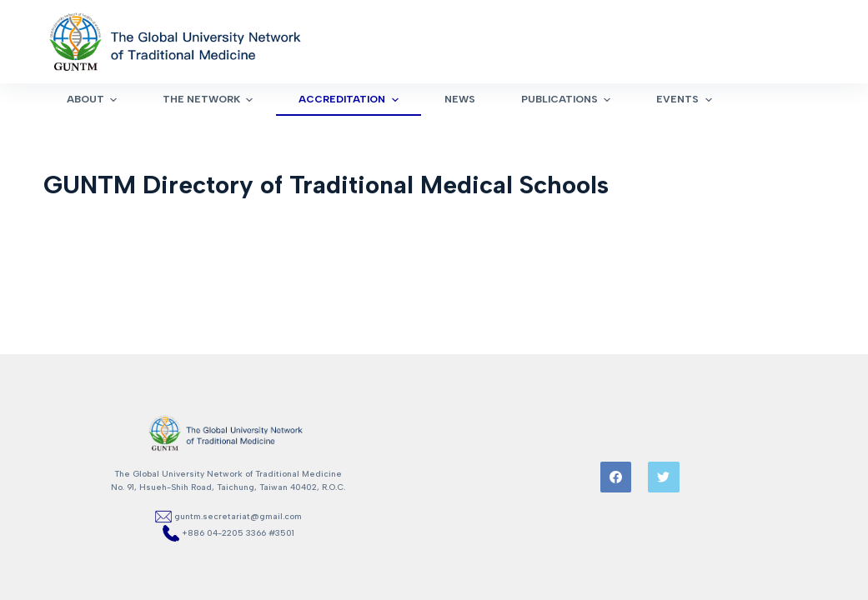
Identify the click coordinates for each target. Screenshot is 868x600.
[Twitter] (664, 477)
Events (686, 100)
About (94, 100)
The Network (210, 100)
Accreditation (350, 100)
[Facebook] (616, 477)
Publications (568, 100)
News (460, 99)
